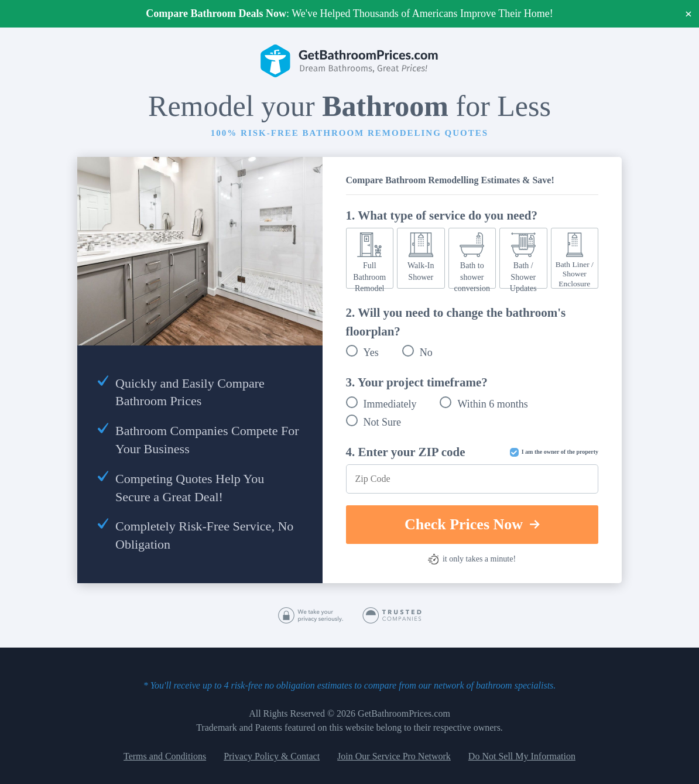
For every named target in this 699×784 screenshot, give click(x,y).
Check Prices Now (472, 524)
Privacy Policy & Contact (272, 756)
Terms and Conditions (165, 756)
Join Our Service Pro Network (394, 756)
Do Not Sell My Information (522, 756)
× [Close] (689, 14)
